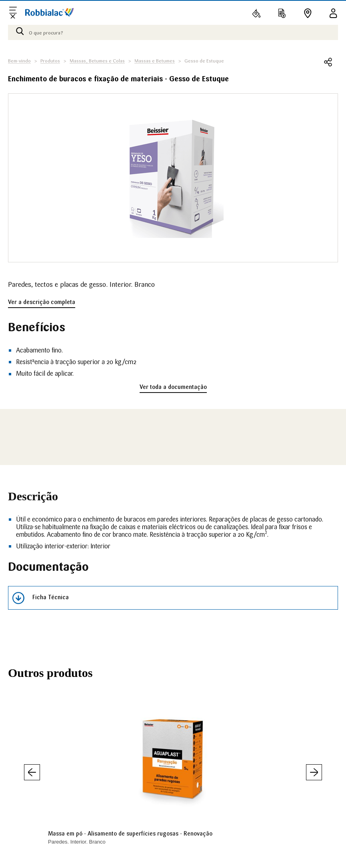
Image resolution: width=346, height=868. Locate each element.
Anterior (32, 772)
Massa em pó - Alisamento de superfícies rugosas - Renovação (130, 834)
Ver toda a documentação (173, 387)
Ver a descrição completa (42, 302)
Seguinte (314, 772)
